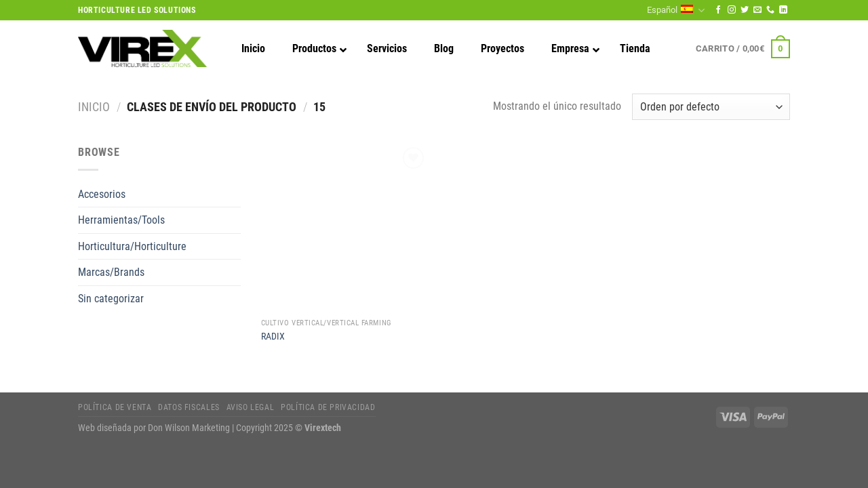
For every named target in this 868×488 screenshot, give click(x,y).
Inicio (94, 107)
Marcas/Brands (111, 272)
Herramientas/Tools (121, 220)
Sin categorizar (111, 299)
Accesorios (102, 194)
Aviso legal (251, 407)
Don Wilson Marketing (189, 428)
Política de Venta (115, 407)
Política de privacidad (328, 407)
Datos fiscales (189, 407)
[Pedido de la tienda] (711, 107)
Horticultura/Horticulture (132, 246)
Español (675, 11)
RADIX (273, 337)
